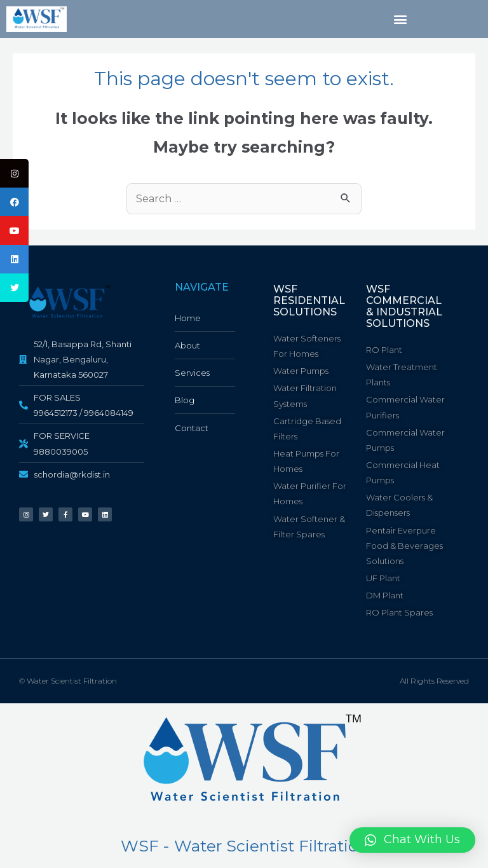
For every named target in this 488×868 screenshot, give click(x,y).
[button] (401, 19)
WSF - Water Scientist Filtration (244, 846)
